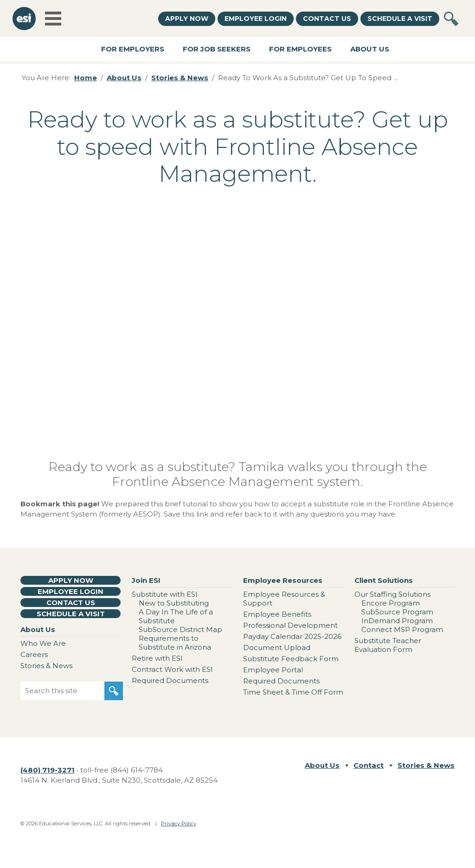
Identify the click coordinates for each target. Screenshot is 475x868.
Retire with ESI (157, 658)
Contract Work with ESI (172, 669)
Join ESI (146, 580)
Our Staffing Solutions (392, 594)
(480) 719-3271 (48, 770)
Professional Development (290, 625)
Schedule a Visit (400, 19)
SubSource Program (397, 612)
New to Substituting (174, 603)
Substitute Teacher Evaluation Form (388, 645)
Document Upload (277, 648)
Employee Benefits (277, 614)
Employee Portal (273, 670)
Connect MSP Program (402, 629)
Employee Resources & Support (284, 599)
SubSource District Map (180, 629)
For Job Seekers (217, 49)
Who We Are (43, 643)
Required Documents (170, 680)
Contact (369, 765)
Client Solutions (384, 580)
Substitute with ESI (165, 594)
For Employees (300, 49)
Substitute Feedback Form (291, 659)
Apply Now (187, 19)
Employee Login (256, 19)
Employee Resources (283, 580)
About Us (370, 49)
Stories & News (180, 78)
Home (86, 78)
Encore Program (391, 603)
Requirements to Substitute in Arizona (175, 643)
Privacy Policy (179, 823)
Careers (34, 654)
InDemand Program (397, 621)
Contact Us (327, 19)
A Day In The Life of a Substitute (176, 616)
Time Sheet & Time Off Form (293, 692)
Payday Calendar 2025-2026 (292, 636)
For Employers (133, 49)
